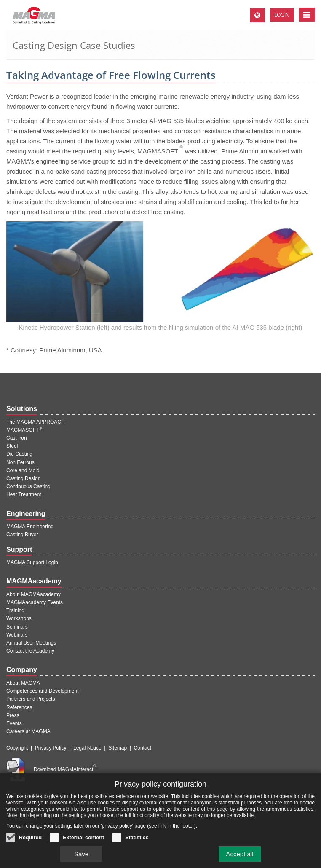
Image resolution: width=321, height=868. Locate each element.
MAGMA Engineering (30, 527)
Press (13, 715)
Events (14, 723)
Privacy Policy (51, 748)
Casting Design (23, 478)
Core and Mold (23, 470)
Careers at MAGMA (28, 731)
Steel (12, 446)
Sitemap (118, 748)
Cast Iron (17, 438)
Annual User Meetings (31, 643)
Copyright (17, 748)
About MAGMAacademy (33, 594)
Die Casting (19, 454)
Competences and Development (42, 691)
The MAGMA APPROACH (36, 422)
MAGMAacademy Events (35, 602)
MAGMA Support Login (32, 562)
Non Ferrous (20, 462)
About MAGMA (23, 683)
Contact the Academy (30, 651)
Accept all (239, 858)
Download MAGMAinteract (65, 769)
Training (15, 610)
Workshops (19, 618)
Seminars (17, 627)
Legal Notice (87, 748)
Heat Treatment (24, 494)
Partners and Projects (31, 699)
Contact (143, 748)
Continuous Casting (28, 486)
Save (81, 858)
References (19, 707)
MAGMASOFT (24, 430)
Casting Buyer (22, 535)
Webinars (17, 635)
